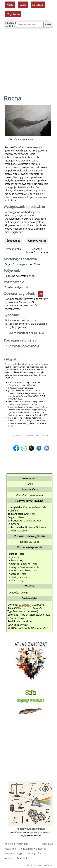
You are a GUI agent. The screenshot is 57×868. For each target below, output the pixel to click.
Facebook (22, 858)
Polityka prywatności (16, 844)
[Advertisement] (28, 59)
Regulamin (10, 849)
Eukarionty (25, 605)
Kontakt (8, 858)
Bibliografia (34, 853)
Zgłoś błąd (47, 844)
